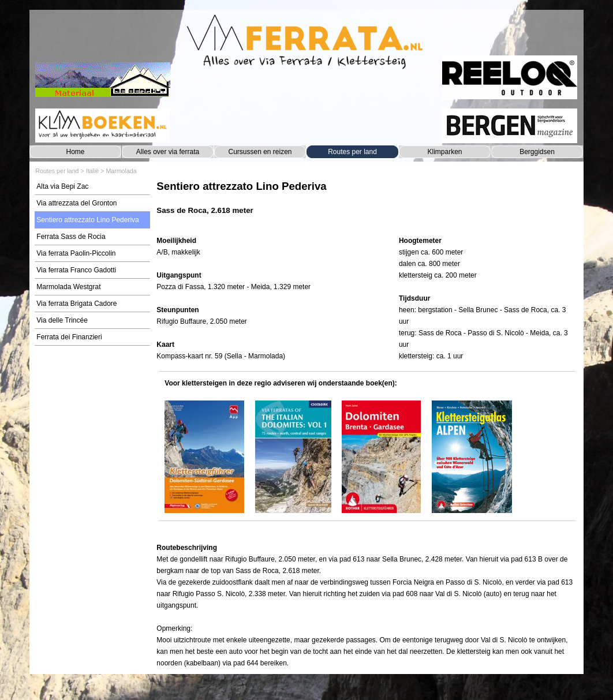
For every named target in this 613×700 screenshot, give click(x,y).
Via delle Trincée (62, 320)
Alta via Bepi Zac (62, 186)
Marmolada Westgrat (68, 287)
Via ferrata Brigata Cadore (76, 304)
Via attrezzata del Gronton (76, 203)
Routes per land (352, 152)
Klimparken (444, 152)
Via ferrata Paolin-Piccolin (76, 253)
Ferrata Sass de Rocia (71, 237)
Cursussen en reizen (260, 152)
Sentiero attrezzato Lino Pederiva (87, 220)
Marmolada (121, 171)
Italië (93, 171)
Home (75, 152)
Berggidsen (537, 152)
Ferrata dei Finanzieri (69, 337)
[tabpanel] (367, 203)
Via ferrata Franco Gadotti (76, 270)
